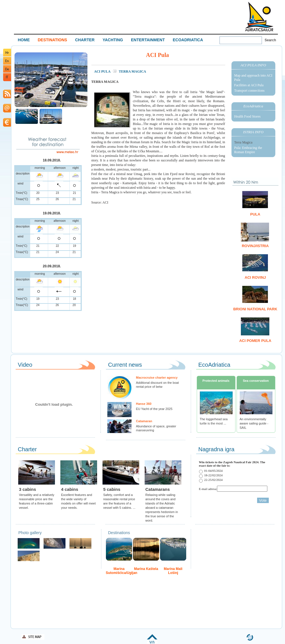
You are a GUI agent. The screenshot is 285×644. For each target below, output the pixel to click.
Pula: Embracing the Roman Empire (248, 150)
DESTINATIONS (53, 40)
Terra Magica (243, 142)
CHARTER (85, 40)
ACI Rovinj (255, 277)
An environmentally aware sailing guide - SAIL (254, 423)
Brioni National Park (255, 309)
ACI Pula (103, 71)
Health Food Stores (248, 116)
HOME (24, 40)
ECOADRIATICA (188, 40)
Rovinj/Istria (255, 246)
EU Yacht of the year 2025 (154, 409)
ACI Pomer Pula (255, 341)
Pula (255, 214)
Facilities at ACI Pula (249, 85)
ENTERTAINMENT (148, 40)
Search (270, 40)
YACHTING (113, 40)
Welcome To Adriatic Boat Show (259, 16)
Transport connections (250, 91)
